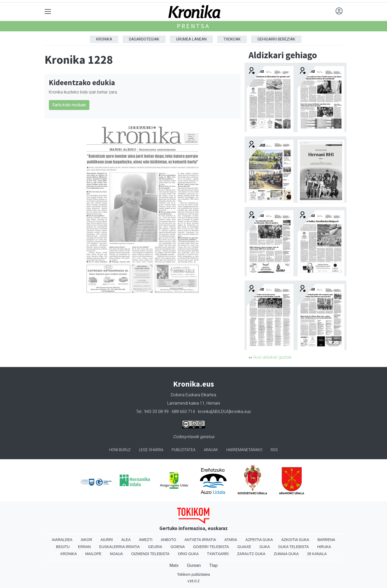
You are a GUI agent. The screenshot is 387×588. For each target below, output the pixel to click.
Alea (126, 540)
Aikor (86, 540)
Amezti (146, 540)
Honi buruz (120, 450)
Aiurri (107, 540)
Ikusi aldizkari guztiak (272, 357)
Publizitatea (184, 450)
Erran (84, 547)
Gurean (194, 565)
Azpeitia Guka (259, 540)
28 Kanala (317, 554)
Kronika (104, 39)
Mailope (93, 554)
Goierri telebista (211, 547)
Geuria (155, 547)
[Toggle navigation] (48, 12)
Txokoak (232, 39)
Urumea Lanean (191, 39)
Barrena (326, 540)
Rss (274, 450)
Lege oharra (151, 450)
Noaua (116, 554)
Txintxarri (218, 554)
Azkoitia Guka (295, 540)
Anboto (168, 540)
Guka (265, 547)
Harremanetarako (244, 450)
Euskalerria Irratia (119, 547)
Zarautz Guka (251, 554)
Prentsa (194, 26)
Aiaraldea (62, 540)
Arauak (211, 450)
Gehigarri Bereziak (276, 39)
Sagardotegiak (144, 39)
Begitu (63, 547)
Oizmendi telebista (150, 554)
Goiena (178, 547)
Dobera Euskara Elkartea (194, 395)
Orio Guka (188, 554)
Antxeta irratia (200, 540)
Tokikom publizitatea (193, 574)
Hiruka (324, 547)
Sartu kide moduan (69, 105)
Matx (174, 565)
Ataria (231, 540)
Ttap (213, 565)
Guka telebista (294, 547)
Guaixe (244, 547)
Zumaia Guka (286, 554)
